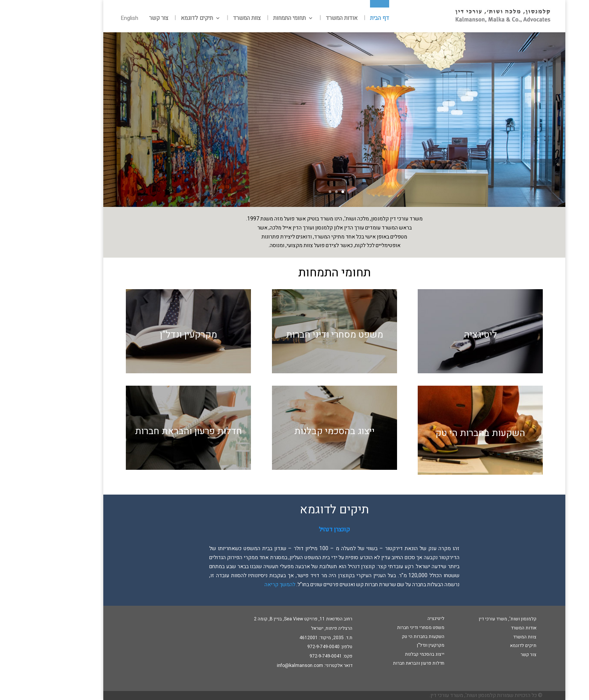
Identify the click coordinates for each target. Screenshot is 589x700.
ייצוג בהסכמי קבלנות (294, 431)
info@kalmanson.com (260, 665)
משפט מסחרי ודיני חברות (295, 335)
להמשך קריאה (240, 585)
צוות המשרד (207, 19)
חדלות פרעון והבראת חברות (149, 431)
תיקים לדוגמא (157, 19)
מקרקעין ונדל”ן (149, 335)
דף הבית (340, 19)
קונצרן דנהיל (295, 530)
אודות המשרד (302, 19)
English (90, 19)
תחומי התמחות (250, 19)
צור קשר (119, 19)
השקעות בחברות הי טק (440, 433)
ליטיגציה (441, 335)
